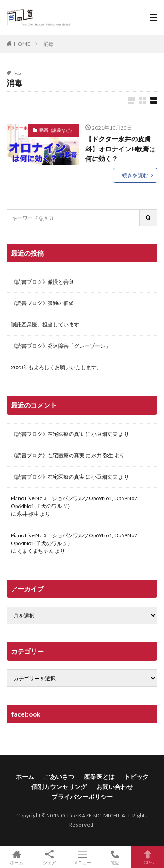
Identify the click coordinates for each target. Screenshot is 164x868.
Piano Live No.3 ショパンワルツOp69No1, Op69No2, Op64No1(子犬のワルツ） (75, 502)
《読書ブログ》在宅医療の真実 (48, 434)
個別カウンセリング (59, 787)
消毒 (49, 44)
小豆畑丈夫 (105, 434)
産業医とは (99, 777)
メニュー (82, 857)
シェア (49, 857)
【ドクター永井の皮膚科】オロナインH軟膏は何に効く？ (120, 149)
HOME (22, 44)
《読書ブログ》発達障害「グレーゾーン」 (61, 346)
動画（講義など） (57, 130)
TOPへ (148, 857)
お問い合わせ (115, 787)
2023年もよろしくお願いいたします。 (56, 367)
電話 (115, 857)
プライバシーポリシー (82, 797)
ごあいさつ (59, 777)
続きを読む (135, 175)
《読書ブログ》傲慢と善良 (42, 282)
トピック (136, 777)
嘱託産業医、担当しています (45, 324)
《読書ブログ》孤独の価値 (42, 303)
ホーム (25, 777)
